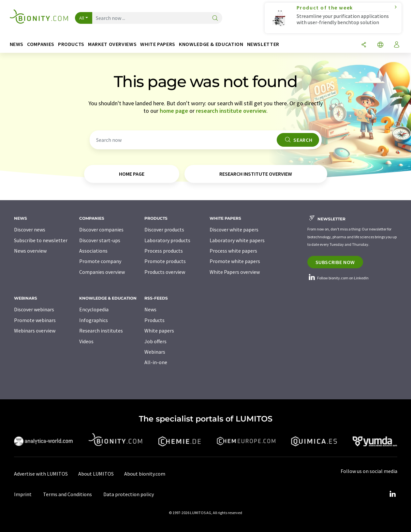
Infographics (94, 320)
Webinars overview (35, 331)
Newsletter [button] (263, 44)
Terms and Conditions (67, 494)
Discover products (164, 229)
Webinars (155, 352)
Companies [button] (41, 44)
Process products (164, 251)
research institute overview (231, 111)
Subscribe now (335, 262)
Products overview (165, 272)
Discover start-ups (100, 240)
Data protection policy (129, 494)
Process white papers (233, 251)
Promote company (100, 261)
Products (154, 320)
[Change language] (380, 45)
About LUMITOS (96, 474)
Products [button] (71, 44)
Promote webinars (35, 320)
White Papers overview (235, 272)
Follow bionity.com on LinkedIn (338, 278)
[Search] (215, 18)
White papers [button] (158, 44)
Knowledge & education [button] (211, 44)
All (82, 18)
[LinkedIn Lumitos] (393, 494)
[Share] (364, 45)
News (150, 309)
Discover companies (101, 229)
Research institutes (101, 331)
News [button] (17, 44)
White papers (159, 331)
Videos (86, 341)
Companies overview (102, 272)
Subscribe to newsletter (41, 240)
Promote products (165, 261)
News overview (30, 251)
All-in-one (156, 362)
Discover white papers (234, 229)
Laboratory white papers (237, 240)
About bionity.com (145, 474)
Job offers (155, 341)
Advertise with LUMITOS (41, 474)
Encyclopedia (94, 309)
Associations (93, 251)
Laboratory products (167, 240)
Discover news (30, 229)
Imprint (23, 494)
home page (174, 111)
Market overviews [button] (112, 44)
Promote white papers (235, 261)
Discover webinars (34, 309)
